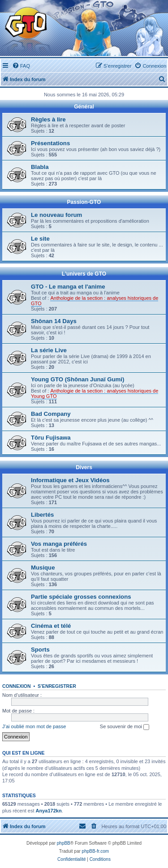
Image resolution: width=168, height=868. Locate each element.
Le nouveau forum (56, 215)
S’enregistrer (57, 686)
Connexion (17, 686)
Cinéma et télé (51, 626)
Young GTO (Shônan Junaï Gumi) (78, 379)
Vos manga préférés (59, 544)
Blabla (40, 167)
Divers (84, 467)
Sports (40, 650)
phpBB (64, 843)
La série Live (49, 350)
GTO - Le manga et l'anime (68, 287)
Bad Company (51, 414)
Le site (40, 239)
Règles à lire (48, 119)
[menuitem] (21, 66)
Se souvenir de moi (125, 727)
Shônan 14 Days (54, 321)
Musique (43, 568)
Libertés (42, 515)
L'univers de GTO (84, 274)
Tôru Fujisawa (51, 438)
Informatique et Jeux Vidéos (70, 480)
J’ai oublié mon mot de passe (34, 726)
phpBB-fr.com (96, 851)
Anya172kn (49, 811)
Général (84, 107)
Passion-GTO (84, 202)
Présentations (50, 143)
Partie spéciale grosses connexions (81, 597)
